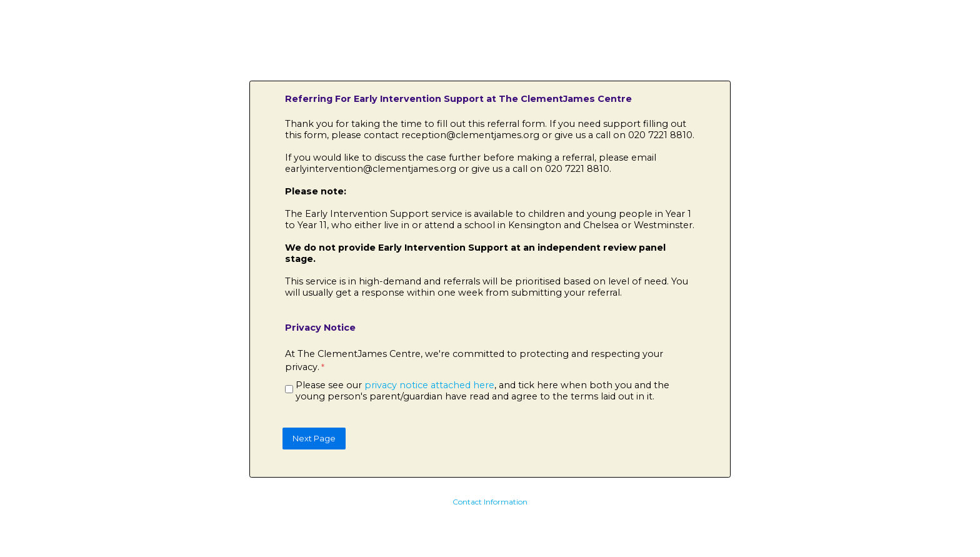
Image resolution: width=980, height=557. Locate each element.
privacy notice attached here (429, 385)
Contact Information (490, 502)
